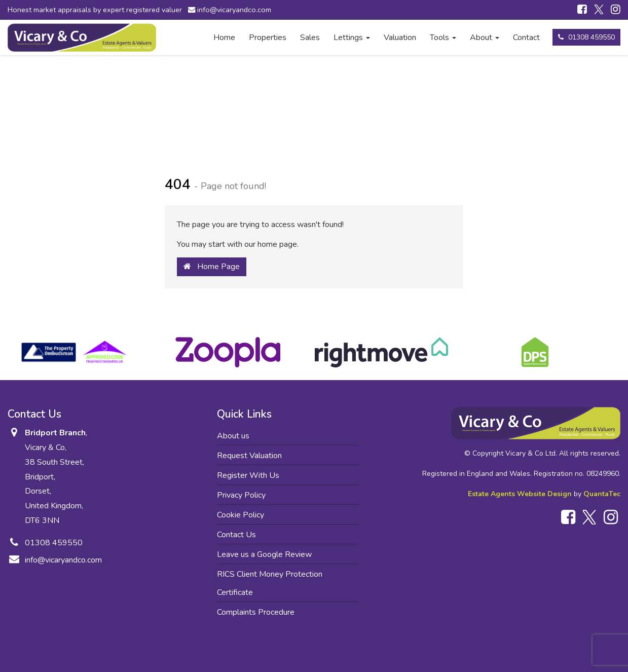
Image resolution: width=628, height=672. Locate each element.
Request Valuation (249, 456)
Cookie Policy (241, 515)
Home (224, 38)
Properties (268, 38)
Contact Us (236, 535)
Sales (310, 38)
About (485, 38)
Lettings (352, 38)
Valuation (400, 38)
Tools (443, 38)
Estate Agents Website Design (520, 494)
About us (233, 436)
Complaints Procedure (256, 612)
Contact (526, 38)
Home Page (212, 267)
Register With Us (248, 475)
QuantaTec (602, 494)
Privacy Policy (241, 495)
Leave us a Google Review (264, 554)
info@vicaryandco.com (232, 10)
